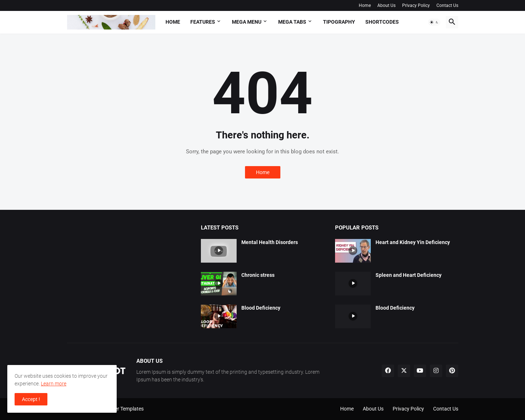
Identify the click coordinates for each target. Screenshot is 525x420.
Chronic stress (258, 275)
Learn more (54, 384)
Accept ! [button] (31, 399)
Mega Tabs (292, 22)
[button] (434, 22)
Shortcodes (382, 22)
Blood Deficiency (261, 308)
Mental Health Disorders (270, 242)
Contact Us (447, 5)
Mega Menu (247, 22)
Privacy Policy (416, 5)
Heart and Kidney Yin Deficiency (413, 242)
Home (365, 5)
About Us (386, 5)
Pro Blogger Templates (118, 409)
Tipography (339, 22)
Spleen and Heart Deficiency (409, 275)
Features (203, 22)
